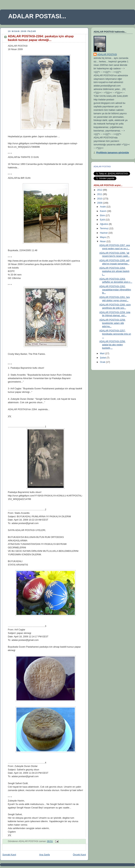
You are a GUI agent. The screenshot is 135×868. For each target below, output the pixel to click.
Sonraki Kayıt (9, 855)
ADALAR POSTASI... (37, 16)
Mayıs (103, 237)
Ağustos (104, 224)
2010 (100, 199)
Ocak (103, 362)
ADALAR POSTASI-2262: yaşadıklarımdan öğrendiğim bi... (115, 290)
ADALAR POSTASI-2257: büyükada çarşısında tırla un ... (115, 334)
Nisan (103, 241)
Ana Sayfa (45, 855)
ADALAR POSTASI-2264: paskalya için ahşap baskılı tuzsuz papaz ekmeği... (41, 38)
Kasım (104, 211)
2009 (100, 203)
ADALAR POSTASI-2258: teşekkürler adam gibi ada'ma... (112, 323)
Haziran (104, 233)
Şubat (103, 358)
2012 (100, 190)
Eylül (103, 220)
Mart (103, 353)
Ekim (103, 215)
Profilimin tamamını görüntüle (113, 153)
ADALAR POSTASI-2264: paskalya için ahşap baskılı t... (114, 271)
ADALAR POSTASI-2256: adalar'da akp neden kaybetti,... (112, 345)
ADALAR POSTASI (107, 54)
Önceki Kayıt (79, 855)
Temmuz (105, 228)
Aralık (103, 207)
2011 (100, 194)
